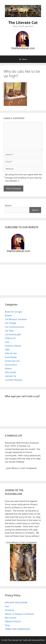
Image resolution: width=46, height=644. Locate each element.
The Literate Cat (23, 23)
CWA (7, 350)
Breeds (8, 315)
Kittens (8, 368)
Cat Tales (9, 331)
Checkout (10, 610)
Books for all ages (14, 312)
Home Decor (11, 365)
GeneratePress (38, 640)
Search (8, 205)
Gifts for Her (11, 353)
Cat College (10, 323)
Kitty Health (11, 372)
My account (11, 618)
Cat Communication (15, 327)
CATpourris (10, 338)
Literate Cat (11, 376)
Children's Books (13, 346)
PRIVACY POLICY (13, 621)
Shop (7, 625)
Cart (7, 606)
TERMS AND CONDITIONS (17, 629)
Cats (7, 342)
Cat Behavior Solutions (16, 319)
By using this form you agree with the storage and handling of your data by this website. (24, 178)
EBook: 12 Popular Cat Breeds (19, 614)
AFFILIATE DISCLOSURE (16, 602)
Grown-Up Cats (12, 361)
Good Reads (11, 357)
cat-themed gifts (13, 334)
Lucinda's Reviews (14, 380)
